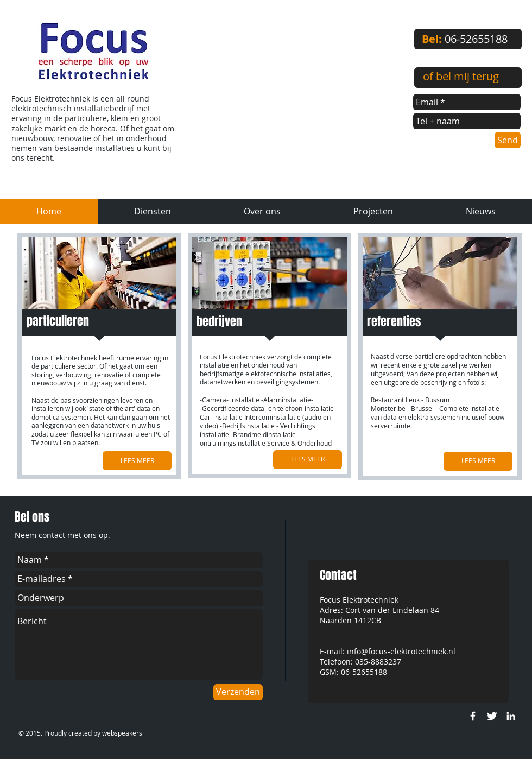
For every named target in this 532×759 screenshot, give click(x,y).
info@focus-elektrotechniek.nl (401, 651)
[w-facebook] (473, 716)
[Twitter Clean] (492, 716)
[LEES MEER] (137, 461)
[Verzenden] (238, 692)
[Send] (508, 140)
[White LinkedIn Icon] (511, 716)
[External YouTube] (298, 91)
